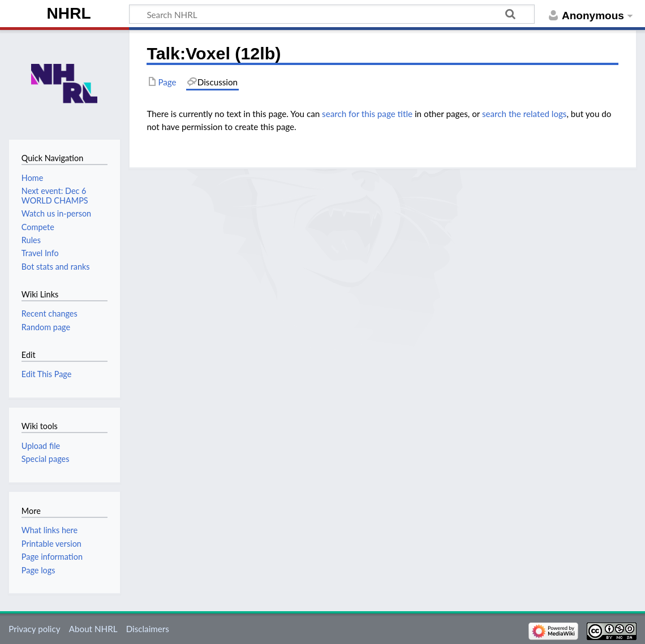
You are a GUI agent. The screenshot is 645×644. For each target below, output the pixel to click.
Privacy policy (34, 629)
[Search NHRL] (332, 14)
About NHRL (93, 629)
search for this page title (367, 114)
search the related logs (524, 114)
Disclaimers (148, 629)
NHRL (69, 13)
